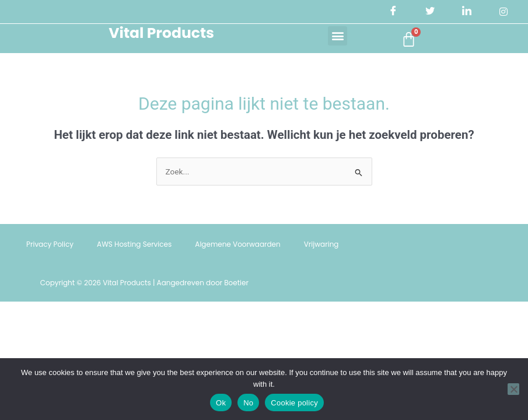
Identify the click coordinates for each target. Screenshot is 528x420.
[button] (335, 36)
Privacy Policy (50, 245)
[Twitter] (429, 12)
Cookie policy (294, 403)
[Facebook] (393, 12)
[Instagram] (503, 12)
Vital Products (160, 34)
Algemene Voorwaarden (237, 245)
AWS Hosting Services (134, 245)
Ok (221, 403)
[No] (513, 389)
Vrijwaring (321, 245)
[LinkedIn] (467, 12)
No (248, 403)
